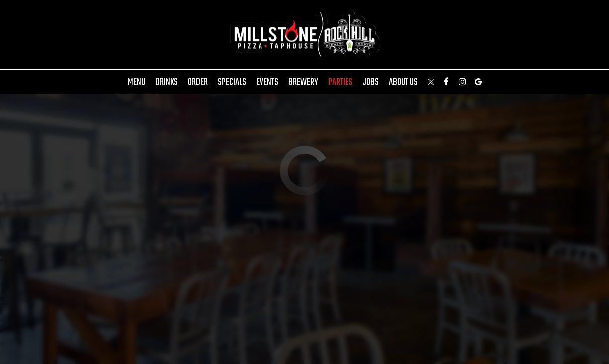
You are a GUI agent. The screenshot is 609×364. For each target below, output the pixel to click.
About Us (403, 82)
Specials (232, 82)
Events (267, 82)
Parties (340, 82)
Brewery (303, 82)
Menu (136, 82)
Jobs (371, 82)
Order (198, 82)
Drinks (167, 82)
